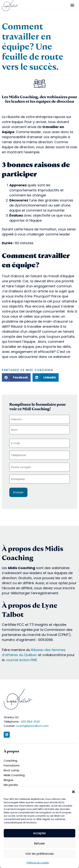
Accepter (39, 833)
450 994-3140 (30, 722)
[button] (73, 792)
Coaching (10, 761)
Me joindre (11, 785)
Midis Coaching (14, 775)
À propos (11, 751)
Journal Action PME (21, 660)
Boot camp (12, 770)
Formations (12, 765)
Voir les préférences (40, 854)
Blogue (8, 780)
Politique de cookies (38, 863)
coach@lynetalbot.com (32, 726)
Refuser (40, 843)
